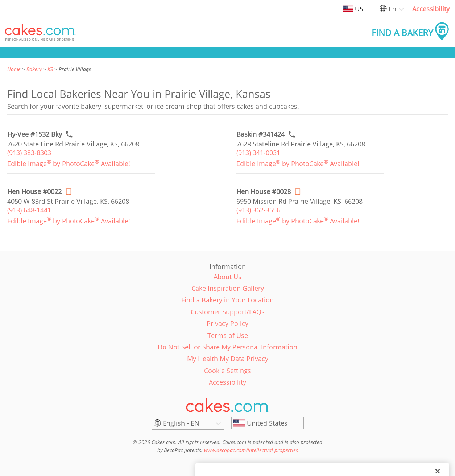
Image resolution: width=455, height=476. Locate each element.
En (392, 9)
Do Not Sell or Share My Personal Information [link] (227, 347)
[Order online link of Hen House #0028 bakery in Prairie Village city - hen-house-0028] (264, 192)
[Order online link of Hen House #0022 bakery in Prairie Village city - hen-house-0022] (34, 192)
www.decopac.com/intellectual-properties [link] (251, 450)
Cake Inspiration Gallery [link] (228, 288)
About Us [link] (227, 277)
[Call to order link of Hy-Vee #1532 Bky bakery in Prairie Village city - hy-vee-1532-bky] (35, 134)
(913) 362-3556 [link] (258, 210)
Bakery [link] (34, 69)
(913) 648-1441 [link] (29, 210)
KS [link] (50, 69)
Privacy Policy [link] (227, 323)
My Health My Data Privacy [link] (228, 359)
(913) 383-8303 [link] (29, 153)
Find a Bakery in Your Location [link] (227, 300)
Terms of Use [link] (228, 335)
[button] (40, 33)
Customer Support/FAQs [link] (228, 312)
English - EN (181, 423)
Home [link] (14, 69)
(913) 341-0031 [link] (258, 153)
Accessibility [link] (431, 9)
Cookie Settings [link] (227, 371)
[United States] (268, 423)
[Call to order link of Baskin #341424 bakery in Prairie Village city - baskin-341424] (260, 134)
